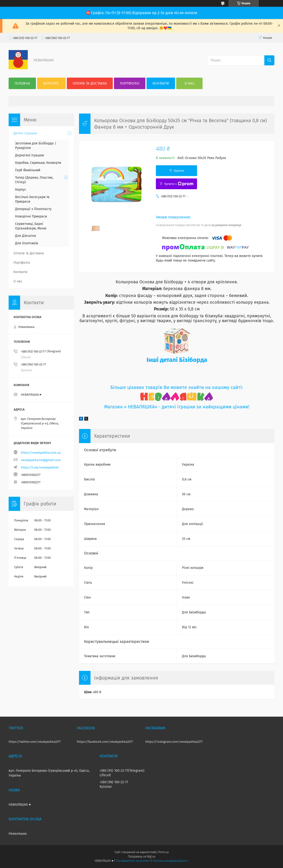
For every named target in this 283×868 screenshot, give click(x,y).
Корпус (21, 190)
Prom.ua (163, 852)
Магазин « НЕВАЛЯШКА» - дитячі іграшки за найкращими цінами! (177, 407)
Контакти (161, 83)
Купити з (179, 184)
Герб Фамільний (28, 170)
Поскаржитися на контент (133, 861)
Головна (22, 83)
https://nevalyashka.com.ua (41, 453)
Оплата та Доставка (90, 83)
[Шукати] (269, 60)
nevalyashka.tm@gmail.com (41, 460)
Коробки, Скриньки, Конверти (38, 163)
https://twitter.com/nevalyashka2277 (35, 742)
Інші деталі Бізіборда (177, 360)
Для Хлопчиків (27, 243)
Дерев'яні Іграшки (29, 155)
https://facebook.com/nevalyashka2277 (105, 742)
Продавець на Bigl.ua (141, 857)
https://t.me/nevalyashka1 (40, 467)
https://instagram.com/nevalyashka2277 (174, 742)
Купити (179, 171)
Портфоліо (130, 83)
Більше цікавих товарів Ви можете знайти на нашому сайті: (177, 387)
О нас (190, 83)
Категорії (51, 83)
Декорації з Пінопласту (33, 209)
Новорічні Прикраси (31, 216)
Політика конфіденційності (170, 861)
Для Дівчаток (25, 236)
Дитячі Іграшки (25, 133)
